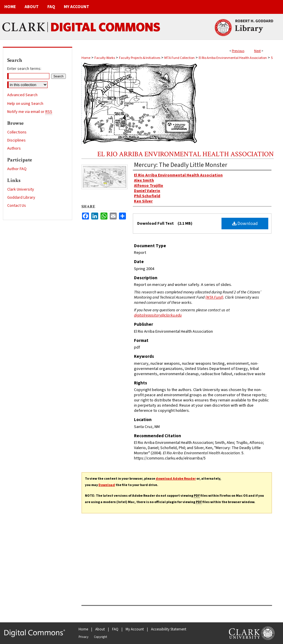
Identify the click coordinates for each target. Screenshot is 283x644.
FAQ (115, 629)
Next (257, 51)
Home (86, 58)
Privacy (83, 637)
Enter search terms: (24, 69)
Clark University (21, 189)
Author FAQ (17, 169)
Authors (14, 148)
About (100, 629)
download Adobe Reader (176, 479)
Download (245, 224)
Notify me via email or (30, 112)
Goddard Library (21, 198)
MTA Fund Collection (179, 58)
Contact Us (17, 206)
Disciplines (16, 140)
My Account (135, 629)
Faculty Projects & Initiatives (140, 58)
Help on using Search (25, 104)
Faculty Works (105, 58)
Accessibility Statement (169, 629)
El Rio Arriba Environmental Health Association (233, 58)
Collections (17, 132)
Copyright (100, 637)
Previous (238, 51)
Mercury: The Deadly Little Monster (181, 165)
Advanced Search (22, 95)
